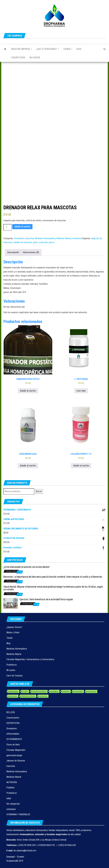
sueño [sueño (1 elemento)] (25, 691)
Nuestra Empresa (22, 49)
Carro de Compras (14, 676)
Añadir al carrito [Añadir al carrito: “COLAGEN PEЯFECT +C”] (81, 466)
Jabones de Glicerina (16, 761)
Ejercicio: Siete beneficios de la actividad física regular (46, 599)
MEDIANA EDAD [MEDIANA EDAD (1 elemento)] (28, 696)
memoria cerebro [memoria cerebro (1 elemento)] (39, 691)
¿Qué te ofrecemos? (48, 49)
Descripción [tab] (13, 252)
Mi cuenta (35, 58)
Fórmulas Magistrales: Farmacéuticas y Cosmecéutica (30, 659)
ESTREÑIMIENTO (14, 739)
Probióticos (12, 665)
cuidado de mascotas (23, 242)
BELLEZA (11, 712)
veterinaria (77, 238)
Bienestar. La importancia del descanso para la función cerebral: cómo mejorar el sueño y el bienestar (53, 577)
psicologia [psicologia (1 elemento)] (78, 691)
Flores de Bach (13, 745)
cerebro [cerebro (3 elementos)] (54, 691)
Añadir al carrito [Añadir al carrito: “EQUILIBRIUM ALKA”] (28, 466)
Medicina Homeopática (45, 238)
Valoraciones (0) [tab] (31, 252)
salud (9, 798)
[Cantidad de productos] (8, 227)
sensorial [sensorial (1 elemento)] (43, 696)
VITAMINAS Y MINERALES (18, 814)
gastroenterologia (14, 755)
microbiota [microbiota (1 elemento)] (91, 691)
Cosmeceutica (13, 718)
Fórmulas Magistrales (16, 750)
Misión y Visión (13, 632)
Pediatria (10, 788)
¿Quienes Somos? (14, 627)
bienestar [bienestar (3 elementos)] (13, 691)
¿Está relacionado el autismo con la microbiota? (27, 567)
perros (52, 242)
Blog (79, 49)
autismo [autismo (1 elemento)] (66, 691)
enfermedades (13, 734)
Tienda (68, 49)
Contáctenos (18, 58)
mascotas (30, 238)
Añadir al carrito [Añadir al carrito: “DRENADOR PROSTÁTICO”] (28, 391)
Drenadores (19, 238)
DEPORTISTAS (13, 723)
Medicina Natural (64, 238)
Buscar (39, 491)
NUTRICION (12, 782)
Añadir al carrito (22, 227)
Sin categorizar (13, 804)
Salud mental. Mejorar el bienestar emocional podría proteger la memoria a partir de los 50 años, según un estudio (53, 588)
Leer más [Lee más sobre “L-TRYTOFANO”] (81, 391)
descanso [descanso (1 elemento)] (13, 696)
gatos (36, 242)
